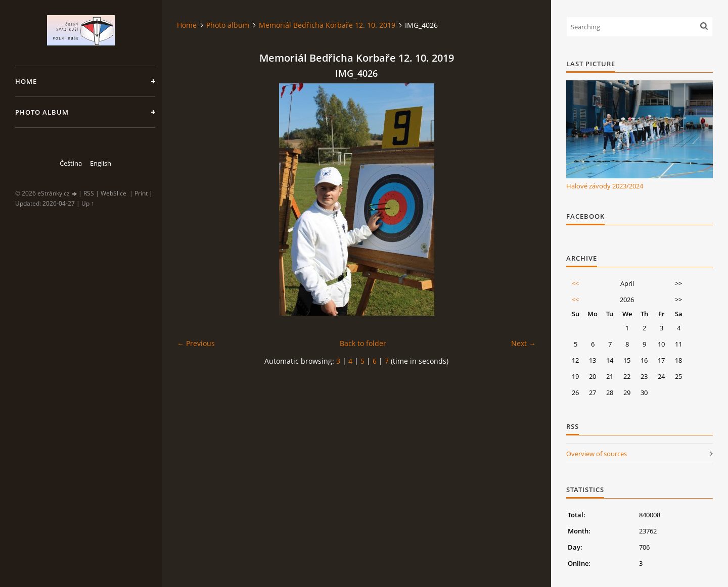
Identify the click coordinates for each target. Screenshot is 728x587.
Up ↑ (88, 203)
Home (26, 81)
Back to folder (363, 343)
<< (575, 283)
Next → (524, 343)
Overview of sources (597, 454)
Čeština (71, 163)
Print (141, 193)
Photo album (42, 112)
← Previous (196, 343)
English (101, 163)
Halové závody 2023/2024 (605, 186)
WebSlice (113, 193)
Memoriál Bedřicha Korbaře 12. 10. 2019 (327, 25)
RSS (89, 193)
